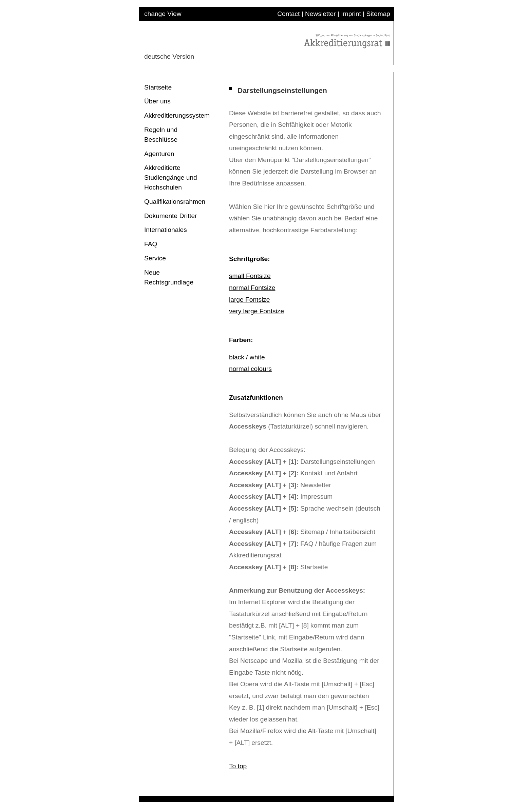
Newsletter (320, 14)
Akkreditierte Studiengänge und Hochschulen (171, 177)
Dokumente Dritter (171, 216)
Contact (288, 14)
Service (155, 258)
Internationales (166, 230)
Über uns (157, 101)
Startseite (158, 87)
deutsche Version (169, 56)
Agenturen (159, 154)
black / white (247, 357)
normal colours (250, 369)
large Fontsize (250, 300)
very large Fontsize (256, 311)
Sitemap (378, 14)
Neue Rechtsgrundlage (169, 277)
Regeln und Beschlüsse (161, 135)
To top (238, 766)
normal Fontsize (252, 288)
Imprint (351, 14)
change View (163, 14)
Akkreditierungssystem (177, 115)
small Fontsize (250, 276)
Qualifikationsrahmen (175, 202)
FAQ (151, 244)
